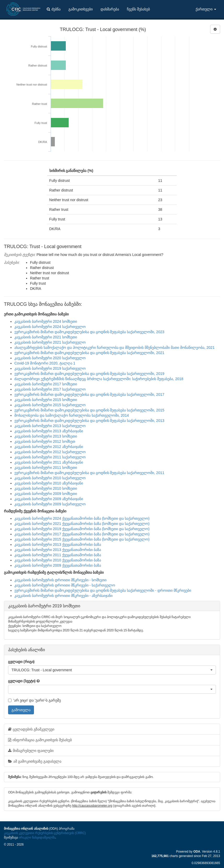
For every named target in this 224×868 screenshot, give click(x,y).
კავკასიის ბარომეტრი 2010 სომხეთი (46, 488)
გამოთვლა (21, 710)
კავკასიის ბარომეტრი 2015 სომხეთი (46, 400)
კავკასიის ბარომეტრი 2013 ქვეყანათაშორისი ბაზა (58, 544)
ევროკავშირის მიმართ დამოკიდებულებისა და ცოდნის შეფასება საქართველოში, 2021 (89, 353)
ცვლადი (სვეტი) (22, 681)
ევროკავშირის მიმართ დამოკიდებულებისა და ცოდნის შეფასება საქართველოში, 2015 (89, 410)
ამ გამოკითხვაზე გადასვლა (35, 761)
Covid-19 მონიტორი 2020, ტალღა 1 (45, 363)
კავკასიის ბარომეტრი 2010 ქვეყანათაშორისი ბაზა (58, 560)
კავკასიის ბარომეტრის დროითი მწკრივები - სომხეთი (60, 580)
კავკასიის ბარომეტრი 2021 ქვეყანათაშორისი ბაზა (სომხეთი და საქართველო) (82, 524)
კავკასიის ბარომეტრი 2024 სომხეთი (46, 321)
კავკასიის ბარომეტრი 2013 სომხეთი (46, 436)
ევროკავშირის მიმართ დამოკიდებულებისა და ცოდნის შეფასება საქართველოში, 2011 (89, 473)
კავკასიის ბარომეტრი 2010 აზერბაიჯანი (49, 483)
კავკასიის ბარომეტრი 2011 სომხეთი (46, 468)
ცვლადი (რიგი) (21, 662)
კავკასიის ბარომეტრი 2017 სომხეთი (46, 384)
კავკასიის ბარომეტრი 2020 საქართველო (50, 358)
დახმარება (110, 9)
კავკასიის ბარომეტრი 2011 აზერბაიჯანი (49, 462)
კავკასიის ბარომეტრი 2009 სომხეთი (46, 494)
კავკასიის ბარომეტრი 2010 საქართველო (50, 478)
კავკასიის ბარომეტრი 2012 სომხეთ (45, 441)
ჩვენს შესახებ (138, 9)
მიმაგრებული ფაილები (31, 751)
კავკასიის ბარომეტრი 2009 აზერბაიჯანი (49, 499)
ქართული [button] (206, 9)
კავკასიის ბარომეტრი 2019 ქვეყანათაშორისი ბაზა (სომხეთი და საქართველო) (82, 529)
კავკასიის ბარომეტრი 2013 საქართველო (50, 426)
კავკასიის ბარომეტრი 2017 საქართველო (50, 389)
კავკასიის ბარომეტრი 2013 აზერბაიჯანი (49, 431)
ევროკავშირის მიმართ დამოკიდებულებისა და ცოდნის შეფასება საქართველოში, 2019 (89, 374)
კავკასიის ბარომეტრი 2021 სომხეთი (46, 337)
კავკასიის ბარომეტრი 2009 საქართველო (50, 504)
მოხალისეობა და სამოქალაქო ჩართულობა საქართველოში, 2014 (72, 415)
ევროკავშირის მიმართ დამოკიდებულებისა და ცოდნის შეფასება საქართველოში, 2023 (89, 332)
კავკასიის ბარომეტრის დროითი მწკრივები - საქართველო (65, 585)
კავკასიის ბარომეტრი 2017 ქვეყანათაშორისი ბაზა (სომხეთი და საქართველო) (82, 534)
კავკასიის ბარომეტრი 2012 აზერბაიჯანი (49, 447)
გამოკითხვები (81, 9)
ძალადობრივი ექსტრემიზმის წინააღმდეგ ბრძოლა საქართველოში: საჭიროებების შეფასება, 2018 (99, 379)
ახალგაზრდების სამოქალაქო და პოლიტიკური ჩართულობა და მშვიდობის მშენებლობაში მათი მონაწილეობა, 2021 (114, 348)
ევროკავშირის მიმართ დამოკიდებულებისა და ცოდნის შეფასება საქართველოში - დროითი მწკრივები (103, 590)
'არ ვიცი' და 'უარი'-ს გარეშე (34, 700)
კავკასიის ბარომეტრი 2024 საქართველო (50, 327)
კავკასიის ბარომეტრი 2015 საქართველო (50, 405)
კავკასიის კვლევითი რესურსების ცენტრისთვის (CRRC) (45, 833)
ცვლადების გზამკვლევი (31, 729)
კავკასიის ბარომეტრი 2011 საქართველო (50, 457)
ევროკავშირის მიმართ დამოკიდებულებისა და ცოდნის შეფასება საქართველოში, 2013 (89, 421)
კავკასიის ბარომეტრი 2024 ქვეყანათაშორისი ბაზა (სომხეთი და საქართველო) (82, 518)
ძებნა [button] (54, 9)
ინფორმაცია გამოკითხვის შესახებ (40, 740)
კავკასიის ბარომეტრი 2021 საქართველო (50, 342)
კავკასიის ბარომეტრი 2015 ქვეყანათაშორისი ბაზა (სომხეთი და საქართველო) (82, 539)
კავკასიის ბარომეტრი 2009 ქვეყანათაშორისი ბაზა (58, 565)
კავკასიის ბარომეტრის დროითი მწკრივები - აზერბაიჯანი (63, 596)
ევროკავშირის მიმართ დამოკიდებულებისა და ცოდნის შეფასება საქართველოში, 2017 (89, 394)
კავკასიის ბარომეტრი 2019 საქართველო (50, 368)
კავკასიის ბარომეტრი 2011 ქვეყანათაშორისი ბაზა (58, 555)
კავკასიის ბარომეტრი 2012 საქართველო (50, 452)
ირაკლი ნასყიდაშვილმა (37, 837)
